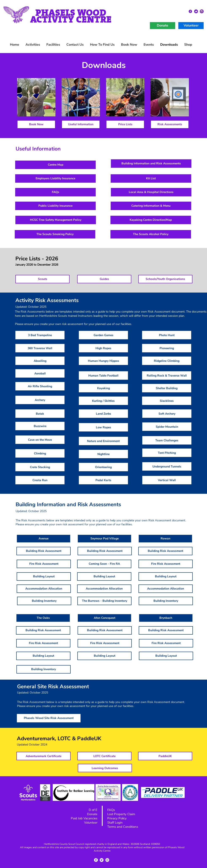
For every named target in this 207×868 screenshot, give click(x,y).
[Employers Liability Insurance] (55, 178)
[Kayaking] (103, 388)
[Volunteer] (191, 26)
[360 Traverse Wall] (40, 348)
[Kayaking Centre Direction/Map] (151, 220)
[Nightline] (103, 454)
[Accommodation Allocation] (44, 589)
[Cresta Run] (40, 480)
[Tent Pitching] (167, 453)
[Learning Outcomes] (105, 768)
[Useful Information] (81, 124)
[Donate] (163, 26)
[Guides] (104, 279)
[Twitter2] (196, 11)
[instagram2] (202, 11)
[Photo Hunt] (167, 335)
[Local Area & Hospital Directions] (151, 192)
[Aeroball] (40, 373)
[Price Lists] (125, 124)
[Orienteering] (103, 467)
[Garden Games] (103, 335)
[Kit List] (151, 178)
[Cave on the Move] (40, 440)
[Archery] (40, 400)
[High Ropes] (103, 348)
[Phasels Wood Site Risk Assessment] (49, 718)
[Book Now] (36, 124)
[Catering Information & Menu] (151, 206)
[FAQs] (55, 192)
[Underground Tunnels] (167, 466)
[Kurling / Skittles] (103, 401)
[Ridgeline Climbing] (167, 361)
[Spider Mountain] (167, 427)
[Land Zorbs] (103, 414)
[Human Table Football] (103, 375)
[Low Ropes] (103, 427)
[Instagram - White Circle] (107, 860)
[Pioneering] (167, 348)
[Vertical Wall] (167, 480)
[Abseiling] (40, 361)
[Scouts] (42, 279)
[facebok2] (190, 11)
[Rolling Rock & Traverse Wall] (167, 375)
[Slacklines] (167, 401)
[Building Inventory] (44, 601)
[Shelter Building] (167, 388)
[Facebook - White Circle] (96, 860)
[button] (149, 45)
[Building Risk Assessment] (44, 551)
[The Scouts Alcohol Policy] (151, 234)
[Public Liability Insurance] (55, 206)
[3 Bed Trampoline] (40, 335)
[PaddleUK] (165, 756)
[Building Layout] (44, 576)
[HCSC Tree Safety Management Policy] (56, 220)
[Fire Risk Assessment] (44, 564)
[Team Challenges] (167, 440)
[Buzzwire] (40, 426)
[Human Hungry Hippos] (103, 361)
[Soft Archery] (167, 414)
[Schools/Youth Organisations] (165, 279)
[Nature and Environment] (103, 441)
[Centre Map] (55, 165)
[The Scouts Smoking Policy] (55, 234)
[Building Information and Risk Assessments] (151, 164)
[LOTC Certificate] (104, 756)
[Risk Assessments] (170, 124)
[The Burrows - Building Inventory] (104, 601)
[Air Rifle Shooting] (40, 386)
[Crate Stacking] (40, 467)
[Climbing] (40, 453)
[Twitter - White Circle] (102, 860)
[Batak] (40, 414)
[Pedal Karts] (103, 480)
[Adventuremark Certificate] (44, 756)
